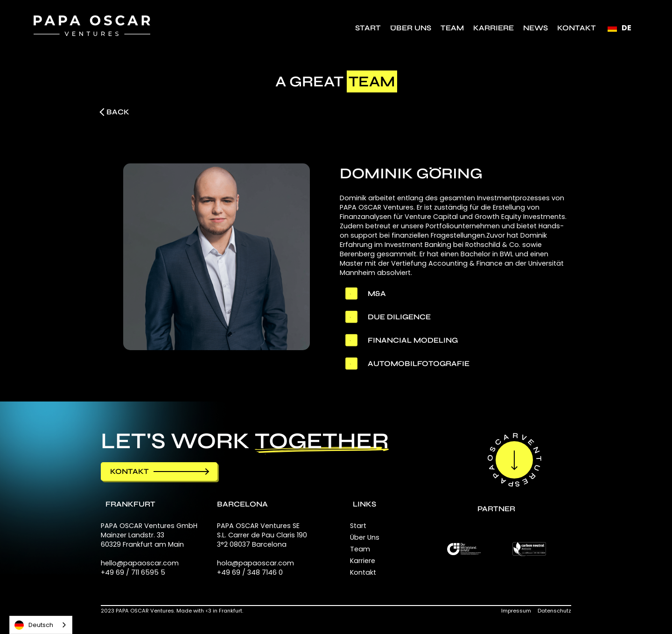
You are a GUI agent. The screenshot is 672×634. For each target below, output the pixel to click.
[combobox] (41, 625)
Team (360, 549)
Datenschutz (554, 611)
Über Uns (411, 28)
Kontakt (577, 28)
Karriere (493, 28)
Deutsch (34, 625)
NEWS (535, 28)
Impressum (516, 611)
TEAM (452, 28)
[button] (619, 28)
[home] (92, 25)
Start (368, 28)
